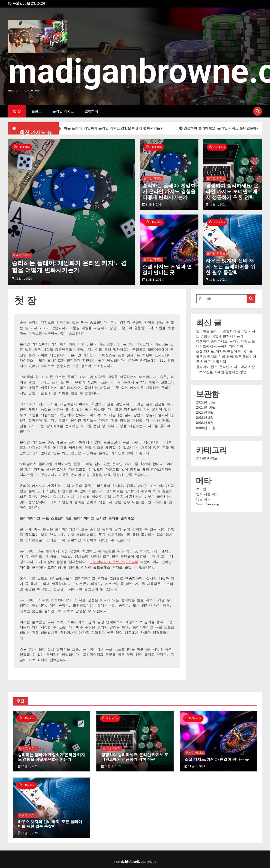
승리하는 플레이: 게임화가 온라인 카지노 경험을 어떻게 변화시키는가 (113, 128)
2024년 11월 (206, 403)
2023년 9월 (205, 413)
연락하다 (91, 111)
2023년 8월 (205, 418)
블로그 (37, 111)
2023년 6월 (205, 423)
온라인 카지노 (63, 111)
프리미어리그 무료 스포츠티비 (114, 562)
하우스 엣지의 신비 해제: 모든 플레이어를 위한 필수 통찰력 (230, 267)
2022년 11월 (206, 428)
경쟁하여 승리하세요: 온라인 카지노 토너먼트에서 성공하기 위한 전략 (232, 192)
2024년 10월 (206, 408)
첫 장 (17, 111)
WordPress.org (208, 504)
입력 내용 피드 (207, 494)
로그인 (201, 489)
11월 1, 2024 (22, 279)
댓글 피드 (203, 499)
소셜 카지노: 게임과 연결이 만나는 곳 (167, 270)
